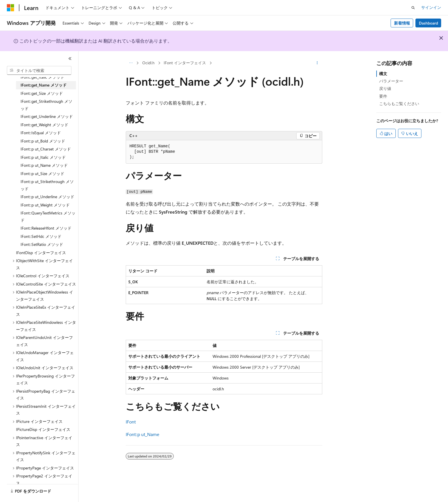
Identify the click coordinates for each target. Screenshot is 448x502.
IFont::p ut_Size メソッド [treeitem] (42, 173)
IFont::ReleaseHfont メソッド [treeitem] (46, 228)
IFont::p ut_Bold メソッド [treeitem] (43, 141)
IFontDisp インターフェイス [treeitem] (41, 253)
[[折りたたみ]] (70, 59)
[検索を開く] (413, 8)
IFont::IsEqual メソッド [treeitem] (41, 133)
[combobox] (39, 71)
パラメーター (391, 81)
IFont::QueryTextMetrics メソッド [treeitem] (48, 216)
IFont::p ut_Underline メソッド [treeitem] (47, 197)
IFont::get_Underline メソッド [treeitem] (47, 116)
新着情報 (402, 23)
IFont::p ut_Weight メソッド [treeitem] (45, 205)
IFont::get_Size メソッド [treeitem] (42, 93)
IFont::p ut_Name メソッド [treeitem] (44, 165)
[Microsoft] (11, 8)
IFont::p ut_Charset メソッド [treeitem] (46, 149)
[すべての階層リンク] (131, 63)
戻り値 (385, 88)
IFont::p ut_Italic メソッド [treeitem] (43, 157)
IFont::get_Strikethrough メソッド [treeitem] (46, 105)
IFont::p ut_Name (142, 434)
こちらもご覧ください (399, 104)
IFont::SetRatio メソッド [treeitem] (42, 244)
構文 (383, 74)
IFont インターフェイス (185, 63)
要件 (383, 96)
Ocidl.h (148, 63)
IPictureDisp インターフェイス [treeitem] (43, 429)
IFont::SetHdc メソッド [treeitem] (41, 236)
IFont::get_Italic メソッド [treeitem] (42, 77)
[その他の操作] (317, 63)
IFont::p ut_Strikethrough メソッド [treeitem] (47, 185)
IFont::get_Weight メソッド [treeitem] (44, 125)
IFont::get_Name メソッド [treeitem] (44, 85)
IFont (131, 422)
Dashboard (428, 23)
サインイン (431, 7)
